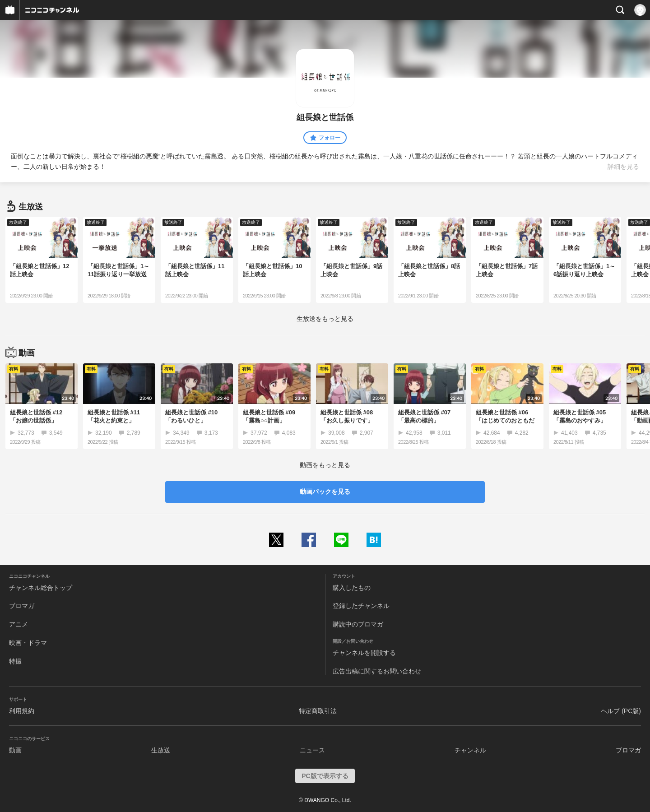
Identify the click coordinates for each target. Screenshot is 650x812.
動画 (15, 750)
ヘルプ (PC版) (621, 711)
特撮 (15, 661)
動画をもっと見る (325, 465)
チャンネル (470, 750)
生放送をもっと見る (325, 319)
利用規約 (22, 711)
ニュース (312, 750)
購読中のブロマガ (358, 624)
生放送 (161, 750)
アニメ (19, 624)
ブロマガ (22, 606)
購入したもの (352, 588)
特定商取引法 (318, 711)
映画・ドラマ (28, 643)
